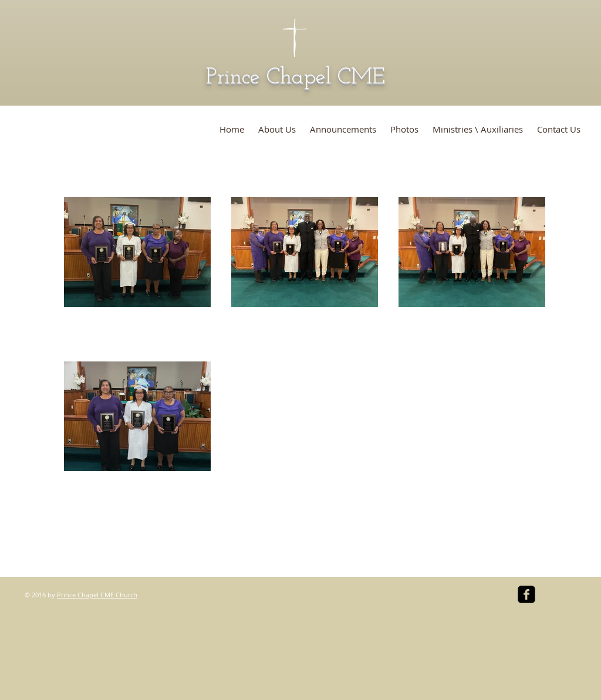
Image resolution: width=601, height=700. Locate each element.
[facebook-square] (526, 594)
